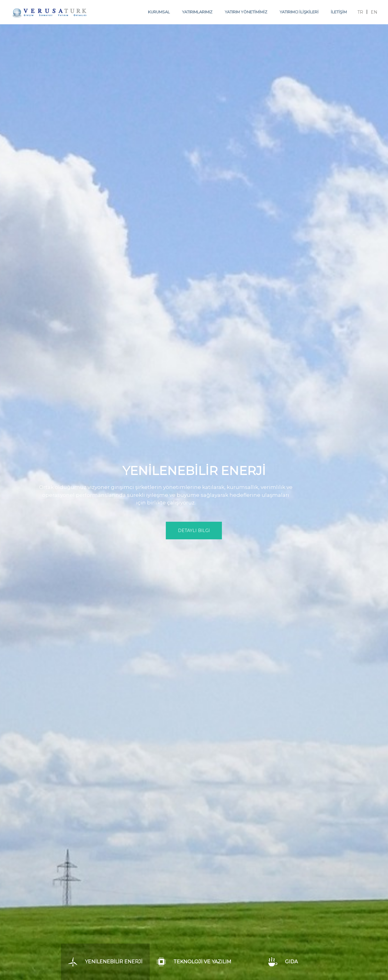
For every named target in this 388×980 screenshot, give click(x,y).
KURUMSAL (159, 12)
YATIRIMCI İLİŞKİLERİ (299, 12)
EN (374, 12)
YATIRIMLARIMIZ (197, 12)
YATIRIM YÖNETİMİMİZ (246, 12)
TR (360, 12)
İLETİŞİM (339, 12)
